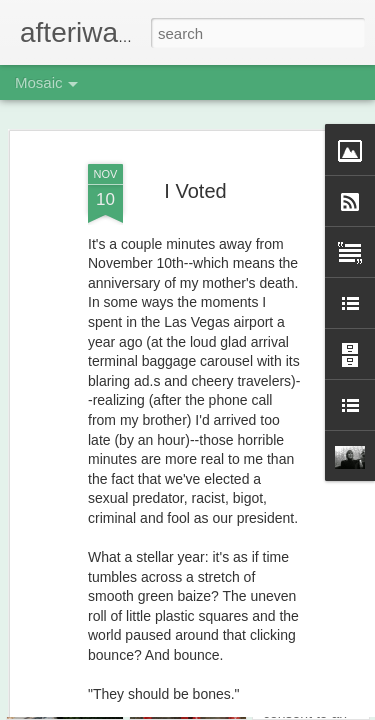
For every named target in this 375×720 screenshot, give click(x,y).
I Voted (195, 157)
